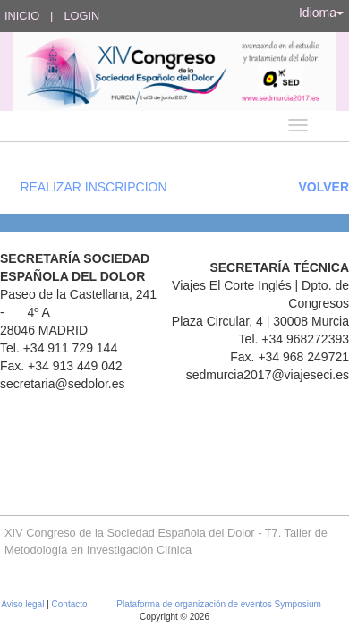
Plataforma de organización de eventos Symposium (218, 604)
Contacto (71, 604)
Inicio (22, 16)
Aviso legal (24, 604)
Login (81, 16)
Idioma (321, 13)
